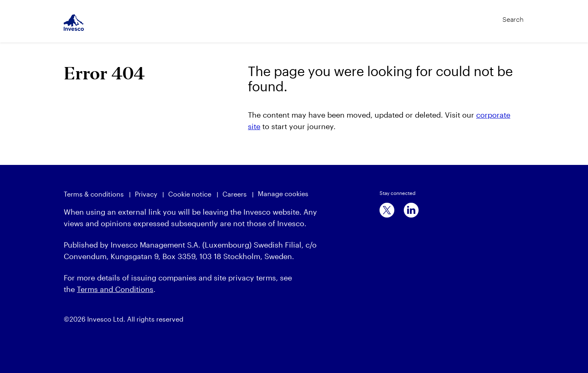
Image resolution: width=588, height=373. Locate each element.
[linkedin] (411, 210)
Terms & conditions (94, 194)
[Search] (496, 16)
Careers (235, 194)
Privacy (146, 194)
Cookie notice (190, 194)
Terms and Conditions (115, 289)
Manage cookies (283, 193)
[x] (387, 210)
